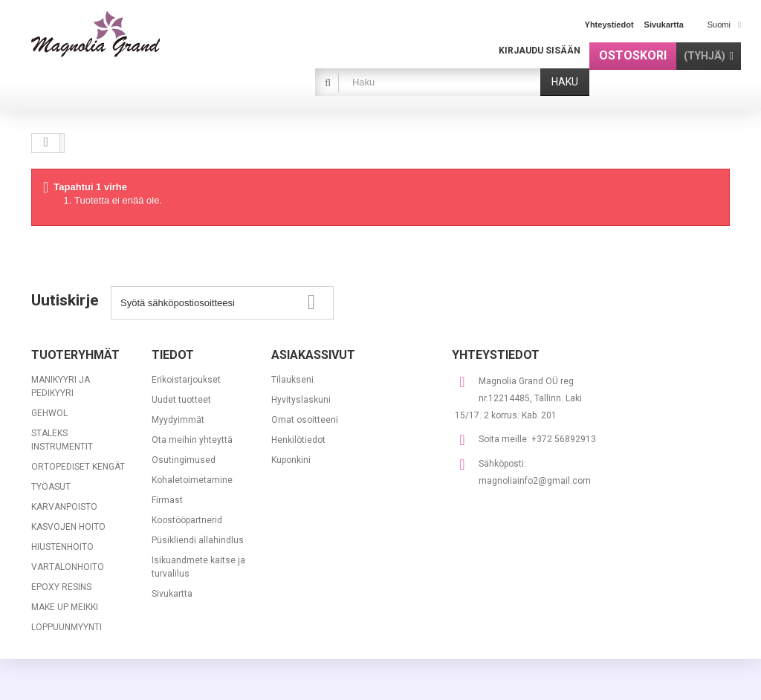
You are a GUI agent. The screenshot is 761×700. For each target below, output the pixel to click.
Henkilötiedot (298, 440)
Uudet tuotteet (181, 400)
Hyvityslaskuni (301, 400)
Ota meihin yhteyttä (192, 440)
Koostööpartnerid (187, 520)
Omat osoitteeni (305, 420)
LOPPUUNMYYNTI (67, 627)
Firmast (167, 500)
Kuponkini (291, 460)
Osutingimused (184, 460)
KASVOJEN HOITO (68, 527)
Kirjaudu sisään (540, 51)
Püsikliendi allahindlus (198, 540)
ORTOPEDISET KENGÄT (78, 467)
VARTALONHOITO (68, 567)
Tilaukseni (292, 380)
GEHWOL (49, 413)
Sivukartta (172, 594)
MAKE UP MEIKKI (65, 607)
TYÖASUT (51, 487)
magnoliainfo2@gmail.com (535, 481)
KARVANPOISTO (64, 507)
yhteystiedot (609, 25)
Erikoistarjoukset (186, 380)
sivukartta (664, 25)
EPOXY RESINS (61, 587)
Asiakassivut (313, 355)
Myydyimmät (178, 420)
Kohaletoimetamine (192, 480)
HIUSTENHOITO (62, 547)
